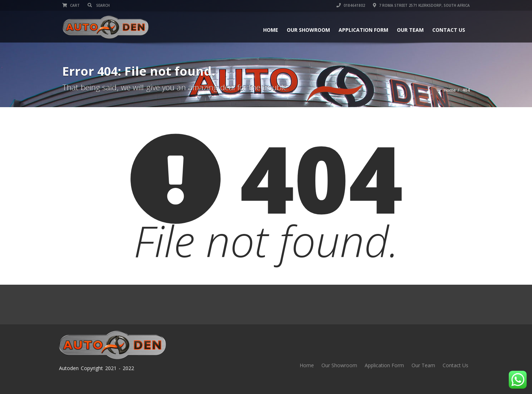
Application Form (363, 30)
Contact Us (449, 30)
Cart (71, 5)
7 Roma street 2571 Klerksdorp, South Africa (421, 5)
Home (271, 30)
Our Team (410, 30)
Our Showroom (308, 30)
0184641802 (351, 5)
